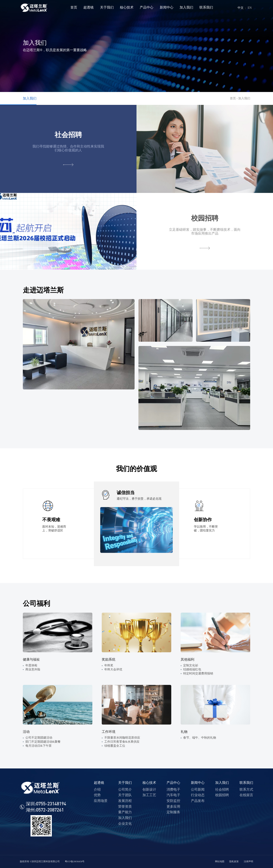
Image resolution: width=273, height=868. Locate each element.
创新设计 (149, 789)
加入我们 (30, 98)
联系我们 (246, 783)
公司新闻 (198, 789)
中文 (241, 8)
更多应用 (173, 807)
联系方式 (246, 789)
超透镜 (99, 783)
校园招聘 (222, 795)
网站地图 (220, 861)
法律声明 (248, 861)
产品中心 (173, 783)
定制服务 (173, 812)
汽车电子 (173, 795)
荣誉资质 (125, 807)
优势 (97, 795)
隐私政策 (234, 861)
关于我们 (125, 783)
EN (250, 8)
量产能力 (125, 812)
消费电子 (173, 789)
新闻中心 (198, 783)
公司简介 (125, 789)
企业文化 (125, 824)
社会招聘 (222, 789)
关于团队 (125, 795)
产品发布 (198, 801)
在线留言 (246, 795)
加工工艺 (149, 795)
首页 (233, 98)
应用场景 (101, 801)
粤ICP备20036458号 (75, 861)
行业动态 (198, 795)
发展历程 (125, 801)
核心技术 (149, 783)
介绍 (97, 789)
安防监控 (173, 801)
